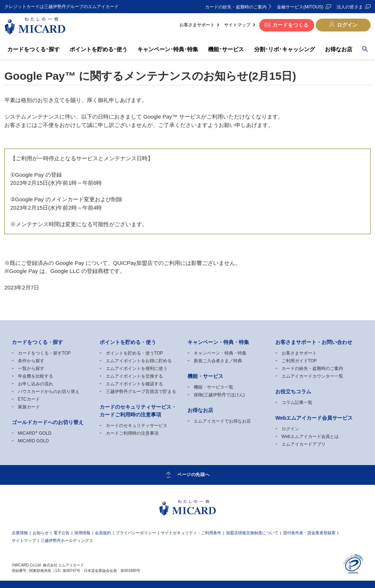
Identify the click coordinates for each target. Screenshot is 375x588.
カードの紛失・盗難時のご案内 (236, 7)
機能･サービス (226, 49)
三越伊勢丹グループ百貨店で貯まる (141, 392)
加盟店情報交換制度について (252, 533)
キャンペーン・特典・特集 (220, 353)
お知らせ (41, 533)
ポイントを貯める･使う (99, 49)
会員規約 (103, 533)
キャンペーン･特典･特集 (168, 49)
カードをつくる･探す (34, 49)
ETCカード (29, 399)
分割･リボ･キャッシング (285, 49)
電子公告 (62, 533)
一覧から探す (31, 368)
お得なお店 (339, 49)
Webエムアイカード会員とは (310, 437)
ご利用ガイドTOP (299, 361)
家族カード (29, 407)
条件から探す (31, 361)
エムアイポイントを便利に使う (137, 368)
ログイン (347, 25)
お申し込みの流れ (36, 384)
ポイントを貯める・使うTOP (134, 353)
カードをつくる (290, 25)
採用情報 (82, 533)
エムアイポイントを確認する (134, 384)
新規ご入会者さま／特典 (218, 361)
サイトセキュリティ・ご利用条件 (191, 533)
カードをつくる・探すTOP (44, 353)
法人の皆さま (350, 7)
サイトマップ (237, 25)
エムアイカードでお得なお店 (222, 421)
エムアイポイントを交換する (134, 376)
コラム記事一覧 (297, 402)
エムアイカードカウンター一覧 (312, 376)
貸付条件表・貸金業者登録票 (309, 533)
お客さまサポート (197, 25)
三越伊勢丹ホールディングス (67, 541)
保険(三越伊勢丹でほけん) (219, 395)
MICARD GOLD (35, 433)
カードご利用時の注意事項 (132, 433)
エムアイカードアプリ (304, 444)
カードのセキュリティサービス (137, 426)
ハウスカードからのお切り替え (49, 392)
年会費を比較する (36, 376)
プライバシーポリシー (136, 533)
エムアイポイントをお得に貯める (139, 361)
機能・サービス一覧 (214, 387)
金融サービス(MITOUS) (300, 7)
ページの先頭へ (193, 475)
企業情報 (20, 533)
